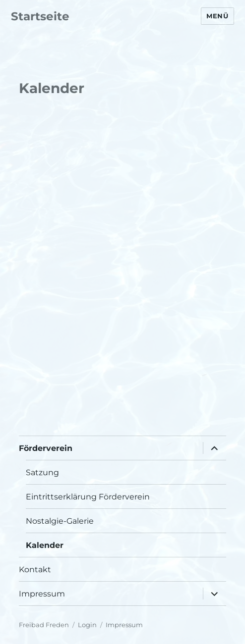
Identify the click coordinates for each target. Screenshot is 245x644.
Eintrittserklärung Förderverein (88, 497)
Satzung (42, 472)
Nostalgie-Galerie (60, 521)
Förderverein (46, 448)
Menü (217, 16)
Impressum (42, 594)
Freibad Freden (44, 625)
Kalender (45, 545)
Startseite (40, 16)
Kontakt (35, 570)
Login (87, 625)
